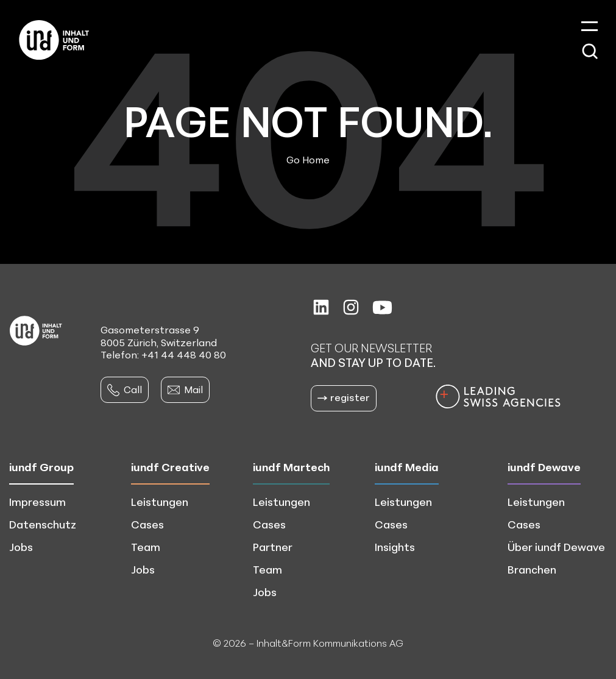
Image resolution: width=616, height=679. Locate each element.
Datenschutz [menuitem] (43, 524)
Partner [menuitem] (273, 547)
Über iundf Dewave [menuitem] (556, 547)
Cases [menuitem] (147, 524)
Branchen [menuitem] (532, 569)
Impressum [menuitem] (37, 502)
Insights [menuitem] (395, 547)
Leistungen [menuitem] (160, 502)
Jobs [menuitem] (21, 547)
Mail (185, 389)
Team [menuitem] (146, 547)
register (344, 397)
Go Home (308, 160)
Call (125, 389)
